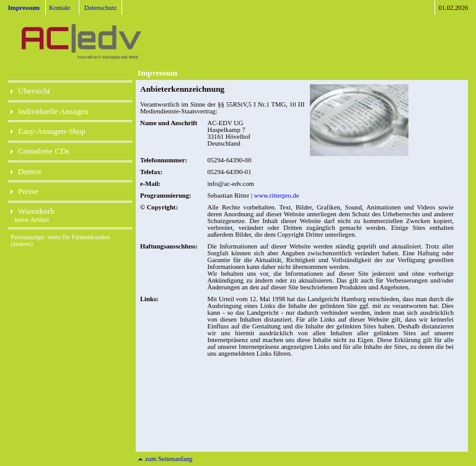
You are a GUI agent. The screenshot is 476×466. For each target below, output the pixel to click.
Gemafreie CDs (40, 151)
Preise (24, 191)
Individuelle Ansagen (50, 111)
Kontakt (59, 8)
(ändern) (22, 244)
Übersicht (30, 91)
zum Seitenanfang (165, 459)
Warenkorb (33, 211)
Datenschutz (101, 8)
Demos (26, 171)
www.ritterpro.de (277, 196)
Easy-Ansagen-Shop (48, 131)
